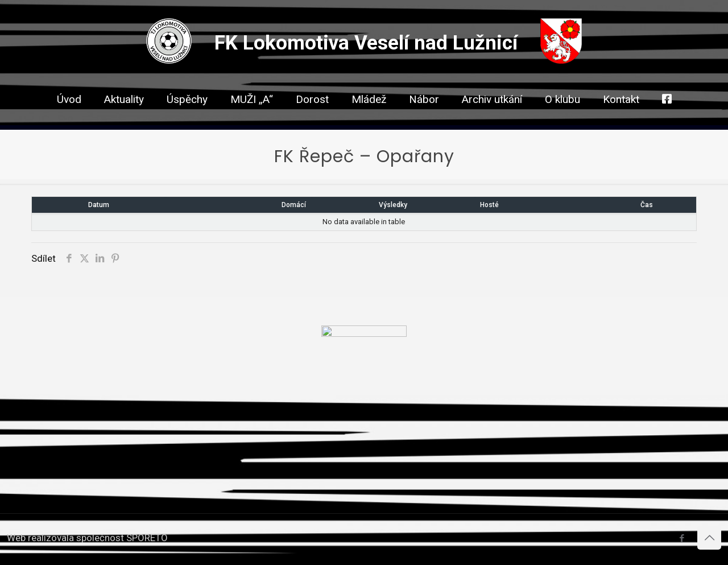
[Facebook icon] (682, 538)
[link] (312, 119)
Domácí (294, 205)
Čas (647, 205)
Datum (99, 205)
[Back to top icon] (709, 538)
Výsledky (393, 205)
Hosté (489, 205)
